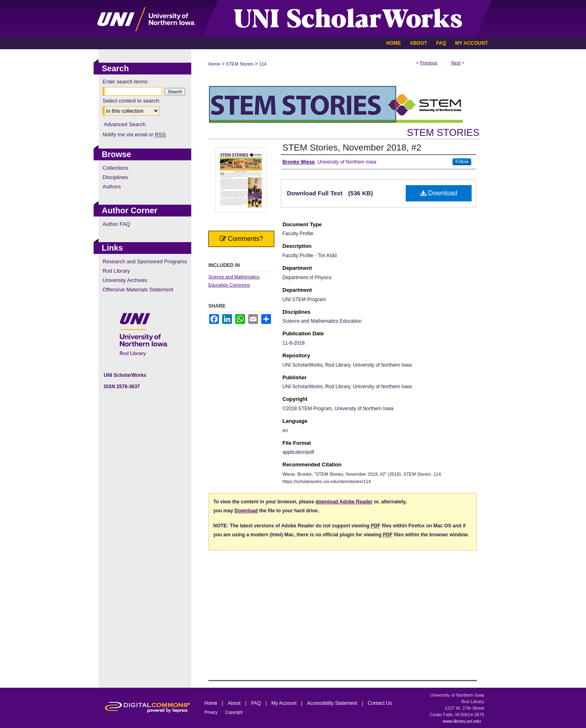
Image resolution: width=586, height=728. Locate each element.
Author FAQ (116, 224)
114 (263, 64)
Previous (429, 63)
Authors (112, 187)
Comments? (242, 239)
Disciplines (115, 177)
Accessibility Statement (333, 703)
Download (439, 193)
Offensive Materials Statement (138, 290)
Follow (462, 162)
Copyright (234, 712)
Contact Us (380, 703)
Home (214, 64)
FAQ (257, 703)
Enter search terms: (126, 82)
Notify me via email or (134, 134)
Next (456, 63)
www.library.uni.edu (462, 721)
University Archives (125, 280)
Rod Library (116, 271)
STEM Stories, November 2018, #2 (352, 148)
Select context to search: (131, 101)
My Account (285, 703)
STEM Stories (240, 64)
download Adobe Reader (344, 502)
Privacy (212, 712)
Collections (116, 168)
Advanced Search (125, 124)
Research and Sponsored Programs (145, 261)
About (235, 703)
